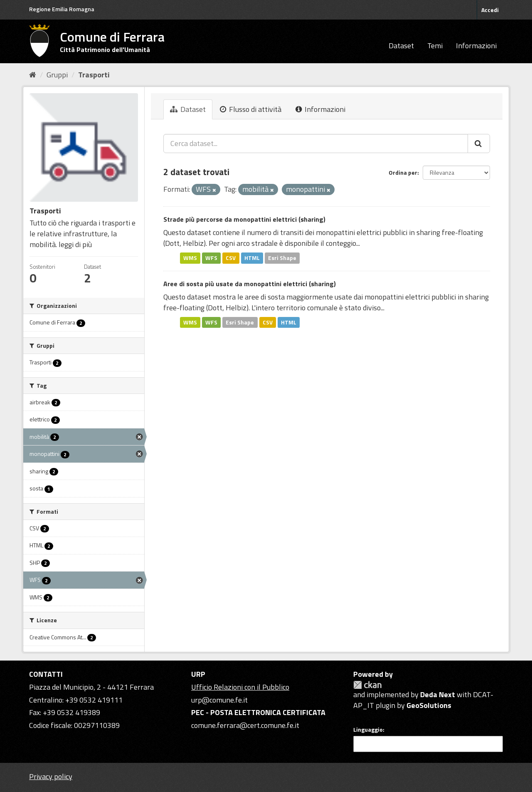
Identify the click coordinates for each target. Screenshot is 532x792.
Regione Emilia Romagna (62, 9)
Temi (435, 46)
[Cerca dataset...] (316, 144)
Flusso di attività (251, 109)
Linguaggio (368, 730)
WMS (190, 258)
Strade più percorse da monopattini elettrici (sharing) (244, 219)
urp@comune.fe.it (219, 700)
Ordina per (403, 172)
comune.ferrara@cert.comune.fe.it (245, 725)
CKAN (367, 685)
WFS (211, 258)
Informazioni (476, 46)
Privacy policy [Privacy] (51, 776)
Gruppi (57, 75)
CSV (231, 258)
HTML (252, 258)
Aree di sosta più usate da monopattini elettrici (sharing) (250, 284)
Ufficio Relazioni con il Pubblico (240, 687)
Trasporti (94, 75)
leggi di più (75, 244)
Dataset (401, 46)
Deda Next (438, 694)
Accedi (490, 10)
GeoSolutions (429, 705)
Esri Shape (282, 258)
